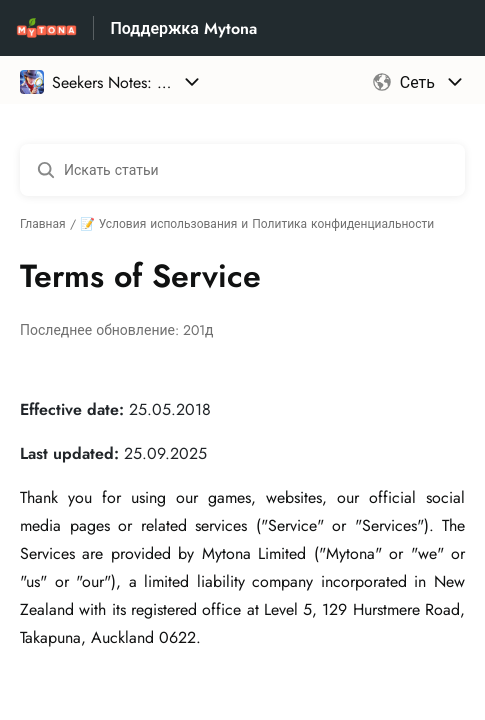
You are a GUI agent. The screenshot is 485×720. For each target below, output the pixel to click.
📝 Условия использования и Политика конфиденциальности (257, 224)
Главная (43, 224)
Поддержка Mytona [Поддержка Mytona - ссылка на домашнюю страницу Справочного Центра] (183, 28)
